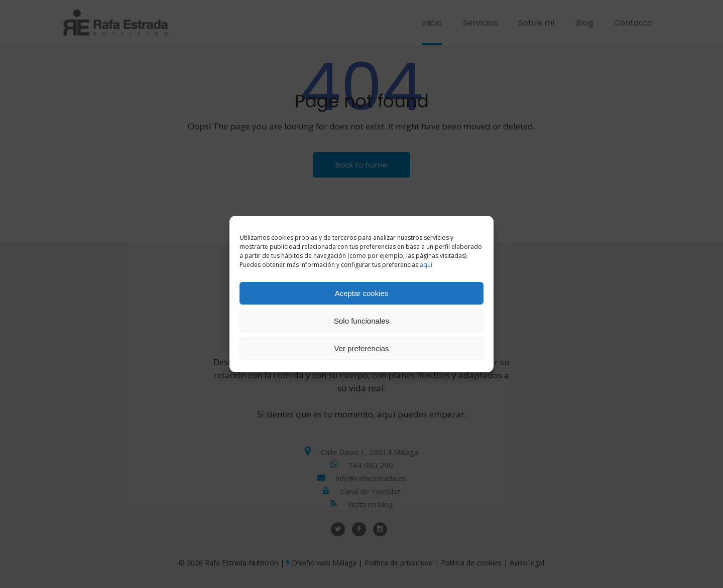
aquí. (427, 265)
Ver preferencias (361, 348)
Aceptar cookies (362, 293)
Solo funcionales (361, 321)
